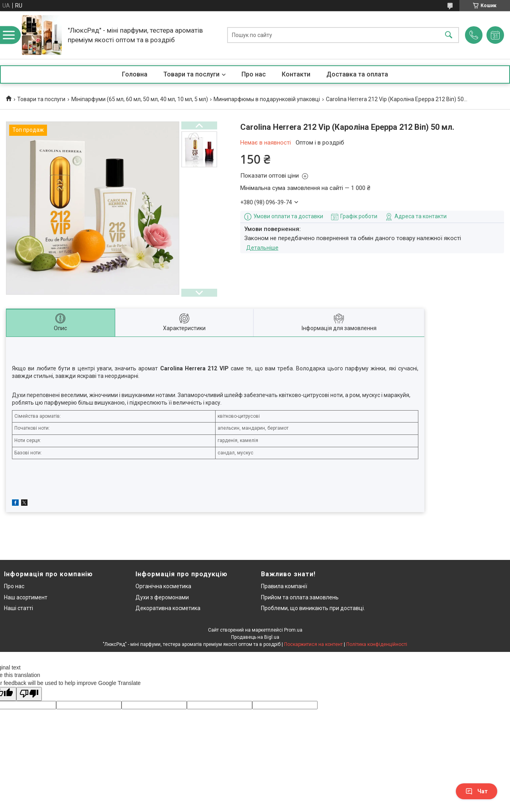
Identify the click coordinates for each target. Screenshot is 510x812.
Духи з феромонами (162, 597)
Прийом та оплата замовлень (300, 597)
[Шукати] (449, 35)
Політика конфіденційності (377, 644)
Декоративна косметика (168, 608)
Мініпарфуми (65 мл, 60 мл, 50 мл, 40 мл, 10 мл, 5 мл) (140, 99)
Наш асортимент (26, 597)
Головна (135, 74)
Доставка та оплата (357, 74)
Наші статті (19, 608)
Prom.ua (293, 630)
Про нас (254, 74)
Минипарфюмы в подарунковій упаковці (267, 99)
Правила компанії (284, 586)
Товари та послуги (191, 74)
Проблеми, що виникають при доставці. (313, 608)
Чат (477, 791)
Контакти (296, 74)
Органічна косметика (163, 586)
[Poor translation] (29, 694)
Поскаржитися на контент (313, 644)
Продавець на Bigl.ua (255, 637)
